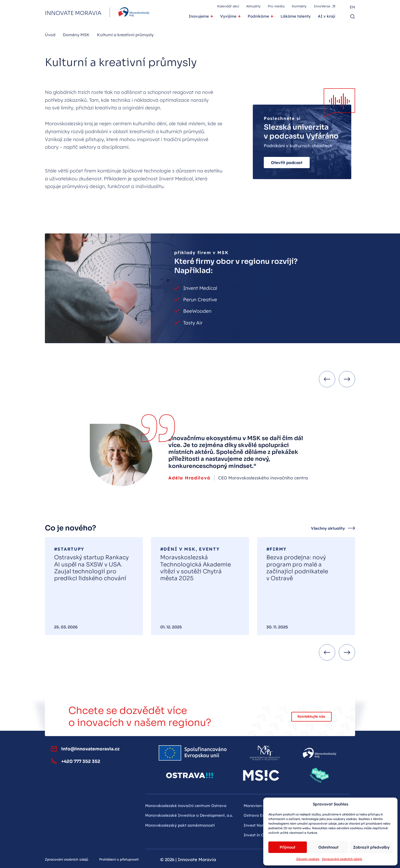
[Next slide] (347, 379)
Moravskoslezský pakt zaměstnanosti (180, 825)
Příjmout (287, 847)
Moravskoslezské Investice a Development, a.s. (189, 815)
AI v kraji (327, 16)
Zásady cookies (308, 859)
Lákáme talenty (296, 16)
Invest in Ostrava (260, 835)
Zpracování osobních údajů (342, 859)
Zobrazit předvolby (371, 847)
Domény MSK (76, 35)
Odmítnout (328, 847)
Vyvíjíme (228, 16)
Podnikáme (258, 16)
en (352, 7)
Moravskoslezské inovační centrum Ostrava (186, 806)
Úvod (50, 35)
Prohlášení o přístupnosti (119, 859)
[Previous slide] (327, 379)
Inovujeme (199, 16)
